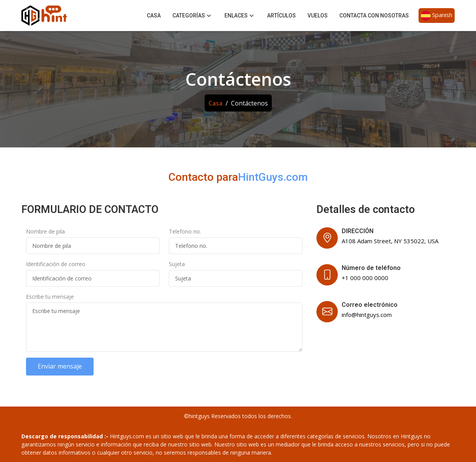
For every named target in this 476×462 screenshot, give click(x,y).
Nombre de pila (45, 231)
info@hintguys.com (367, 315)
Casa (154, 16)
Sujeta (177, 264)
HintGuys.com (273, 177)
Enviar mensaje (60, 366)
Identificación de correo (56, 264)
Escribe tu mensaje (50, 297)
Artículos (281, 16)
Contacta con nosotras (374, 16)
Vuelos (318, 16)
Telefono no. (185, 231)
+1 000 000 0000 (365, 278)
